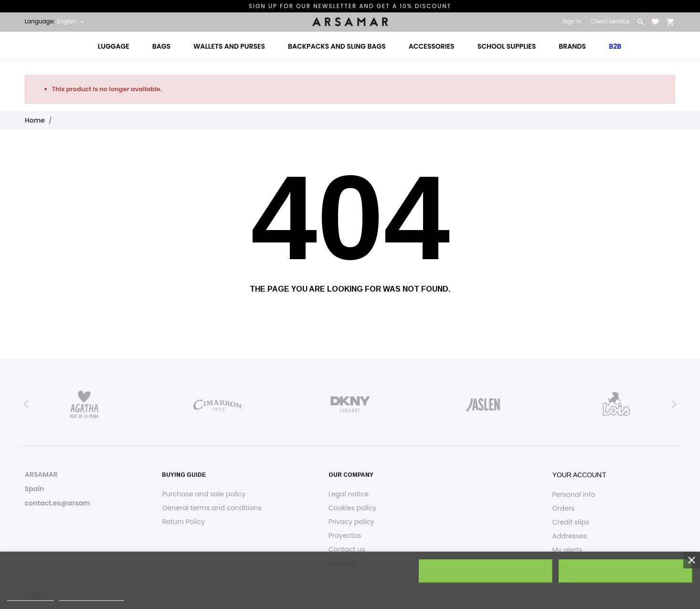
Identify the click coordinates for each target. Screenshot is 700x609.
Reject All (486, 571)
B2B (615, 46)
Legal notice (349, 494)
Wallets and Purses (229, 46)
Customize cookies (92, 596)
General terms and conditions (212, 508)
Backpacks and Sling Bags (337, 46)
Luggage (114, 46)
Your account (579, 475)
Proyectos (345, 535)
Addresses (570, 536)
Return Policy (183, 522)
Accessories (432, 46)
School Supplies (507, 46)
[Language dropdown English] (71, 21)
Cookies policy (353, 508)
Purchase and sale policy (204, 494)
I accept (626, 571)
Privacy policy (351, 522)
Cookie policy (31, 596)
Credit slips (571, 522)
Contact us (347, 549)
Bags (161, 46)
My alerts (567, 550)
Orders (564, 508)
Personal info (574, 494)
